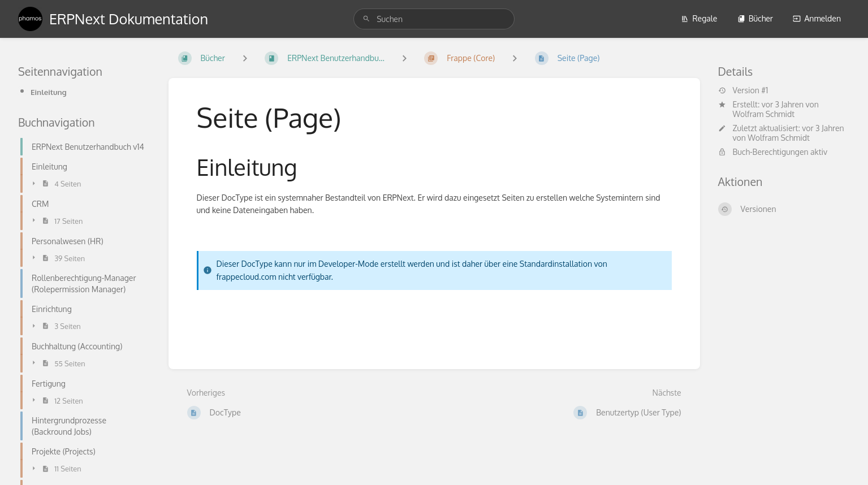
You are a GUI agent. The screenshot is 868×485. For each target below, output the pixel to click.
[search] (434, 19)
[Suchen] (366, 19)
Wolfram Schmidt (764, 114)
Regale (699, 18)
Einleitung (49, 92)
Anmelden (817, 18)
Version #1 (743, 90)
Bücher (755, 18)
